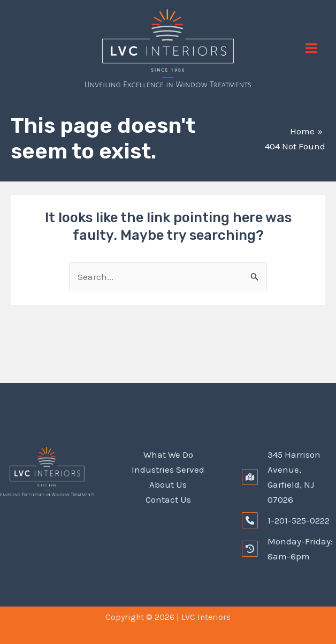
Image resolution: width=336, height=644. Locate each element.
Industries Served (168, 469)
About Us (168, 484)
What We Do (168, 454)
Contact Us (168, 499)
